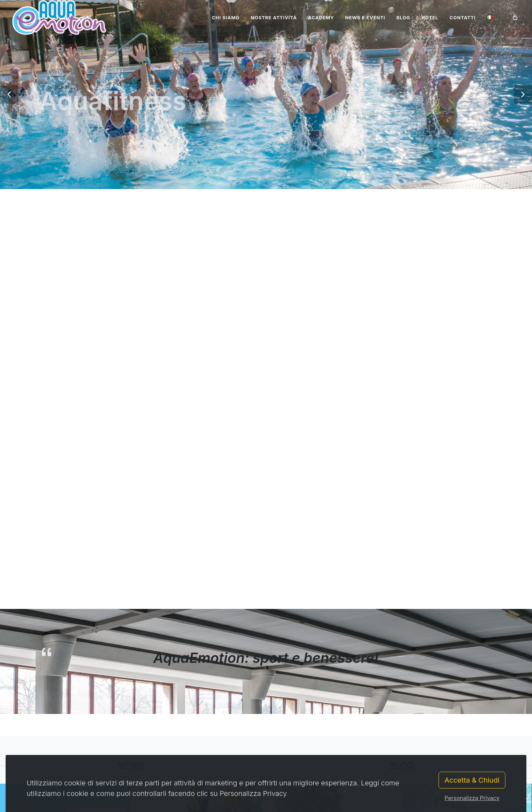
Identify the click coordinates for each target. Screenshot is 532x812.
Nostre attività (274, 18)
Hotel (430, 18)
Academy (321, 18)
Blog (403, 18)
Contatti (463, 18)
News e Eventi (365, 18)
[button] (9, 95)
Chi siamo (226, 18)
